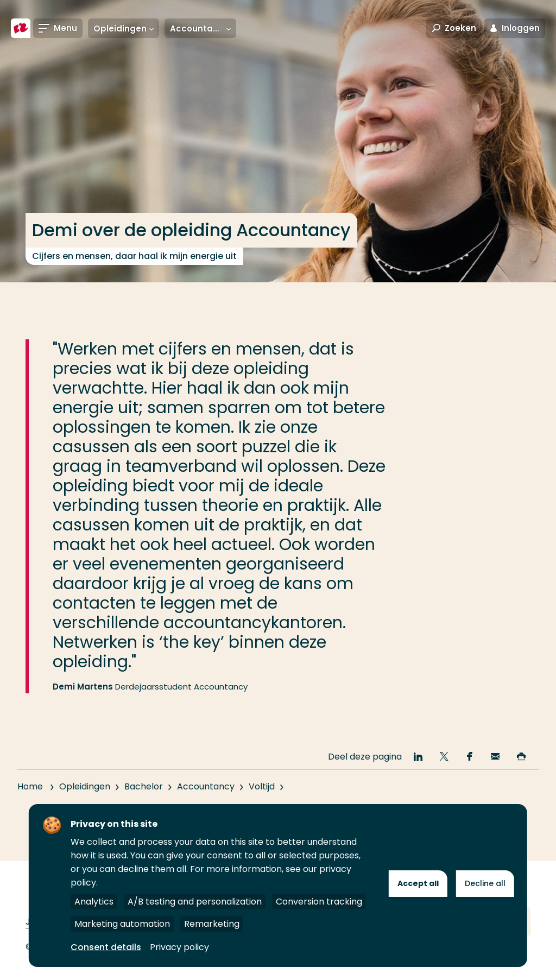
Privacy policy (179, 947)
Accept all (418, 883)
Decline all (485, 883)
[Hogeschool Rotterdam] (21, 28)
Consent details (106, 947)
